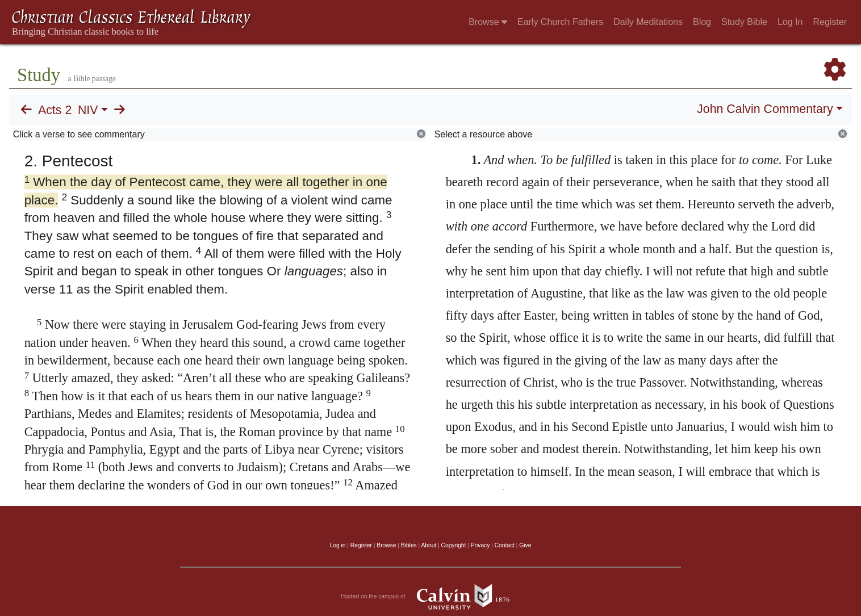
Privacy (480, 545)
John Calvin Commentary (765, 109)
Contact (505, 545)
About (429, 545)
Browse (488, 22)
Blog (702, 22)
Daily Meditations (648, 22)
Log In (790, 22)
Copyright (454, 545)
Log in (338, 545)
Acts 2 (55, 110)
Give (525, 545)
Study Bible (744, 22)
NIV (88, 110)
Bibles (409, 545)
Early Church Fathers (560, 22)
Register (830, 22)
